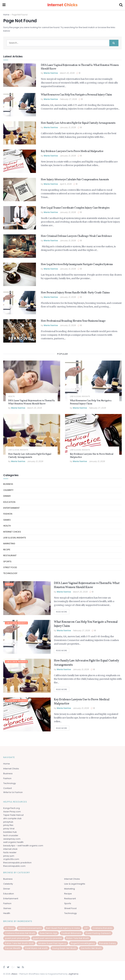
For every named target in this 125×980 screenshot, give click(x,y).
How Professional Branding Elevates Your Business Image (73, 321)
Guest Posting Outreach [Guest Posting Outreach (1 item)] (98, 933)
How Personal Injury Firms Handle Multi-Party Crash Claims (75, 293)
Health (11, 396)
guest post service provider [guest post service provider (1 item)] (47, 938)
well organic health (13, 842)
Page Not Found (20, 15)
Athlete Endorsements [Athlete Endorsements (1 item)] (30, 928)
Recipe (7, 550)
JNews (14, 974)
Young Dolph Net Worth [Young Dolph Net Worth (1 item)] (64, 948)
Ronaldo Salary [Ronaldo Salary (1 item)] (108, 943)
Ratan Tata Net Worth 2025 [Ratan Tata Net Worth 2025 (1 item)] (19, 943)
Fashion (8, 514)
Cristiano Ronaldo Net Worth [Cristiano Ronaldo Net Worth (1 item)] (20, 933)
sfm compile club (12, 818)
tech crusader (11, 835)
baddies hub (10, 832)
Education (9, 502)
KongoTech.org (12, 808)
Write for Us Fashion (13, 792)
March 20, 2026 (67, 73)
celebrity (8, 490)
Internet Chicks (12, 532)
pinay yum (9, 856)
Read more (62, 612)
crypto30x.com (11, 859)
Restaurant (10, 555)
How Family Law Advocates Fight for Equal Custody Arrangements (78, 123)
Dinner (7, 496)
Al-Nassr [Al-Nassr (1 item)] (10, 928)
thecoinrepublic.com (14, 866)
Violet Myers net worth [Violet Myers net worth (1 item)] (36, 948)
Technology (10, 573)
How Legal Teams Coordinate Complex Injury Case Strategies (75, 208)
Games (7, 520)
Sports (7, 562)
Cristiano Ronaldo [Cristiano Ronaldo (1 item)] (103, 928)
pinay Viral (9, 829)
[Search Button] (114, 43)
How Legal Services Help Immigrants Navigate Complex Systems (77, 264)
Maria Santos (51, 73)
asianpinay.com (12, 839)
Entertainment (11, 508)
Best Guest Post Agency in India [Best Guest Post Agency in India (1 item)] (63, 928)
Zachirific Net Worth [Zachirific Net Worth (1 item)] (91, 948)
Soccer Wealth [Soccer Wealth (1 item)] (13, 948)
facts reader (10, 852)
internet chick (10, 849)
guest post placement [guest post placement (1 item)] (17, 938)
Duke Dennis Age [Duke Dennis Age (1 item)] (49, 933)
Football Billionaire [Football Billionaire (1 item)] (71, 933)
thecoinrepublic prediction (17, 863)
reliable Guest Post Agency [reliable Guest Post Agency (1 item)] (52, 943)
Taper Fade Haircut (13, 815)
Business (8, 484)
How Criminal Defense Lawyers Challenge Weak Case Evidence (76, 236)
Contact (8, 788)
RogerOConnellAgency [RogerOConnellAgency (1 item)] (83, 943)
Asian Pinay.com (12, 812)
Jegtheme (73, 974)
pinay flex (8, 825)
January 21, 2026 (68, 127)
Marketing (9, 544)
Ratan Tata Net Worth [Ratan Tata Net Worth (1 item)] (78, 938)
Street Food (10, 567)
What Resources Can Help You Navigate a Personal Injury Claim (76, 95)
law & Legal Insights (80, 396)
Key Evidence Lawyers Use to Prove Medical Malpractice (72, 151)
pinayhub (8, 822)
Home (6, 15)
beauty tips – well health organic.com (23, 846)
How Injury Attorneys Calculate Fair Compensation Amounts (75, 180)
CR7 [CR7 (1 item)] (86, 928)
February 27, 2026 (68, 99)
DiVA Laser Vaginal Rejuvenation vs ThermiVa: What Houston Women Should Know (32, 402)
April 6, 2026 (66, 184)
